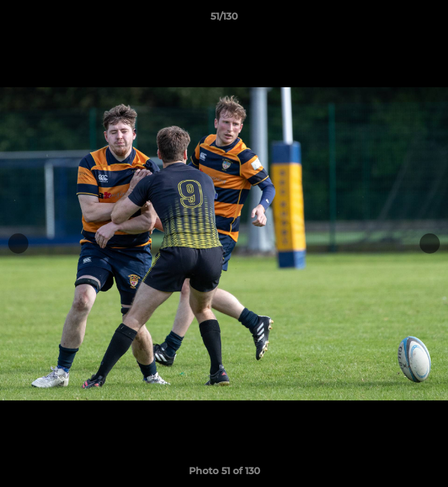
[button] (432, 20)
